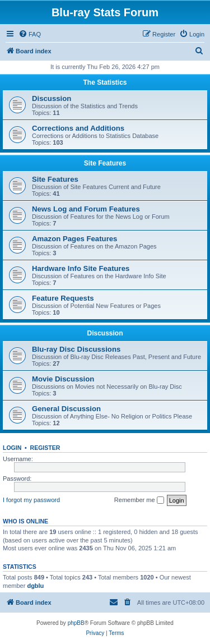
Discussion (52, 98)
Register (45, 448)
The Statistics (105, 82)
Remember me (139, 500)
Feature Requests (63, 298)
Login (12, 448)
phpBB (76, 623)
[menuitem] (30, 34)
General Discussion (66, 409)
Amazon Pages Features (74, 239)
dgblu (35, 586)
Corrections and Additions (78, 128)
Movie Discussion (63, 379)
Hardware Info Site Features (81, 268)
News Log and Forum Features (86, 209)
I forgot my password (31, 500)
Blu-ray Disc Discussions (76, 349)
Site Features (105, 163)
